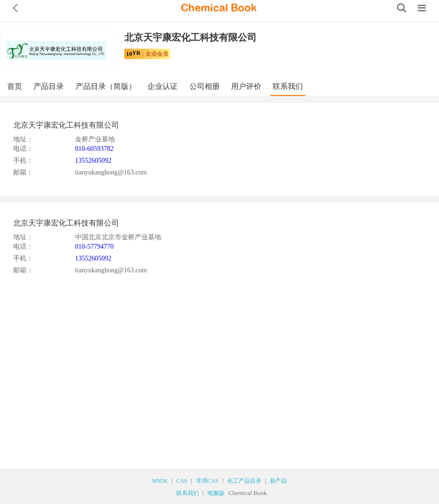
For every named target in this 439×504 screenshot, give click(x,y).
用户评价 (246, 86)
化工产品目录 (244, 481)
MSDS (160, 481)
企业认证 (163, 86)
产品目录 (49, 86)
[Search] (402, 8)
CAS (182, 481)
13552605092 (93, 161)
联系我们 (288, 86)
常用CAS (207, 481)
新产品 (278, 481)
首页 (15, 86)
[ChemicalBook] (219, 8)
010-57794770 (95, 247)
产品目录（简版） (106, 86)
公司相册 (205, 86)
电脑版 (216, 493)
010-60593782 (95, 149)
